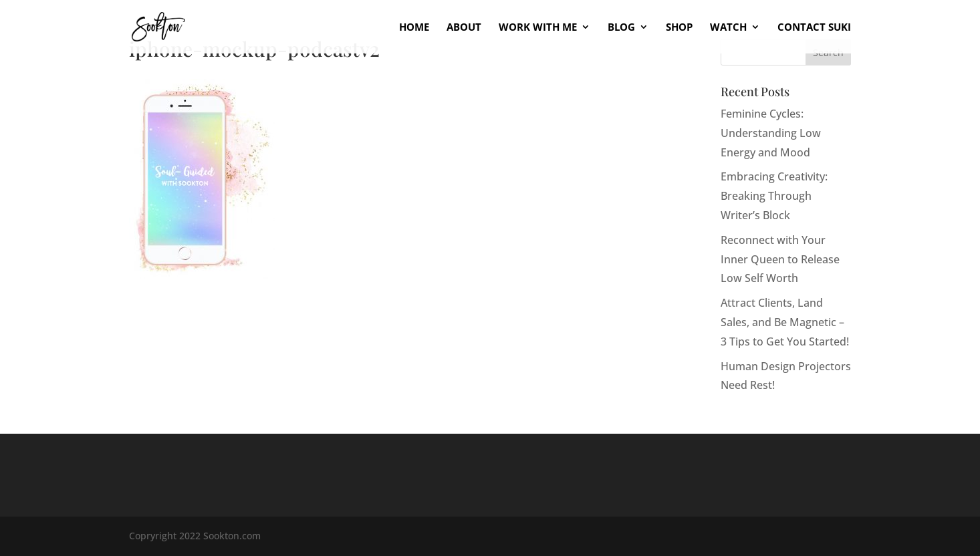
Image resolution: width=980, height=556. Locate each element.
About (464, 28)
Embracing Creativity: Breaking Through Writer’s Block (774, 196)
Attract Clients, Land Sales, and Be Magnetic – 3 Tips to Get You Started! (785, 322)
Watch (728, 28)
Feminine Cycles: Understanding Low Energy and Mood (771, 133)
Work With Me (538, 28)
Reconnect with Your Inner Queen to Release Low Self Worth (780, 259)
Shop (679, 28)
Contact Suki (814, 28)
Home (414, 28)
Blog (621, 28)
